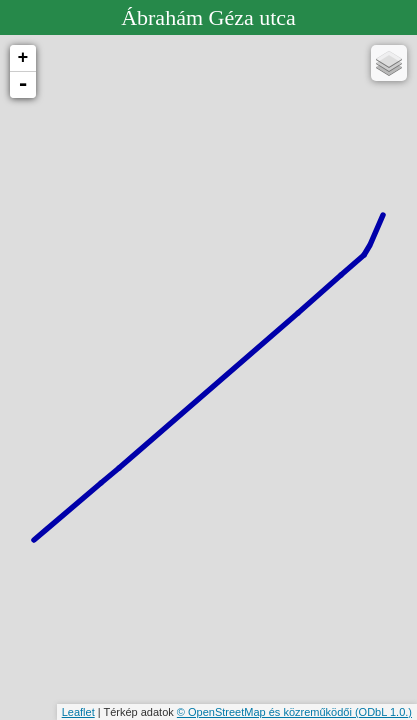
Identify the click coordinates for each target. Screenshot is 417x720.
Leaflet (78, 712)
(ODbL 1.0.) (383, 712)
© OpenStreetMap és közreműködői (266, 712)
